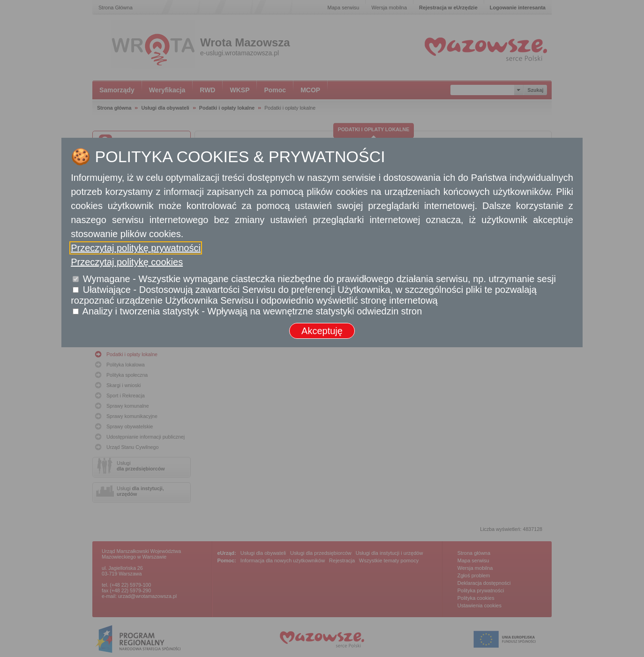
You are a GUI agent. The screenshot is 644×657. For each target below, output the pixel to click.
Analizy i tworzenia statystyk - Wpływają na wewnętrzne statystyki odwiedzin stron (252, 311)
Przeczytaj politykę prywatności (136, 248)
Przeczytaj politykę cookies (127, 262)
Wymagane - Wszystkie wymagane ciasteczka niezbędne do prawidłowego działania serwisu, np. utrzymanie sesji (319, 279)
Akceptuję (322, 331)
